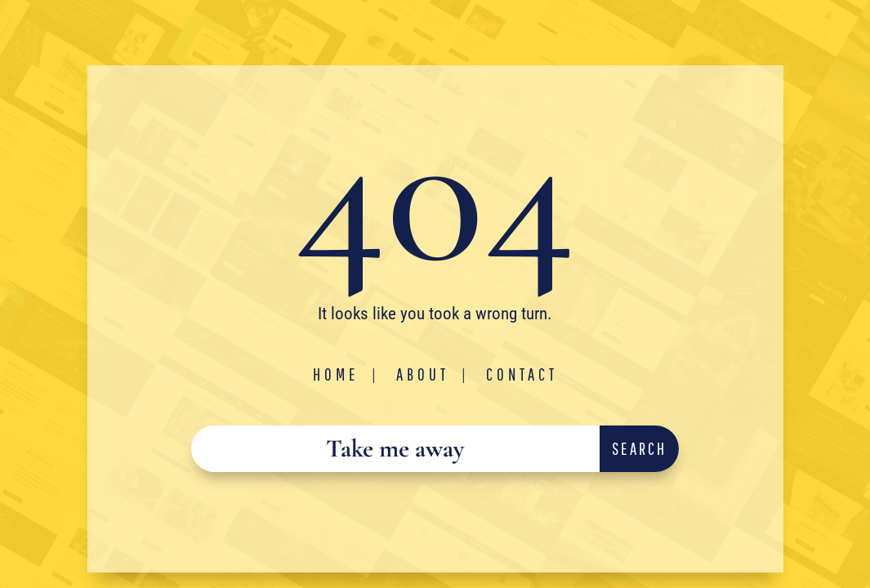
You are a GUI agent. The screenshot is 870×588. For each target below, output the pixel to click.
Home (336, 374)
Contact (522, 374)
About (423, 374)
